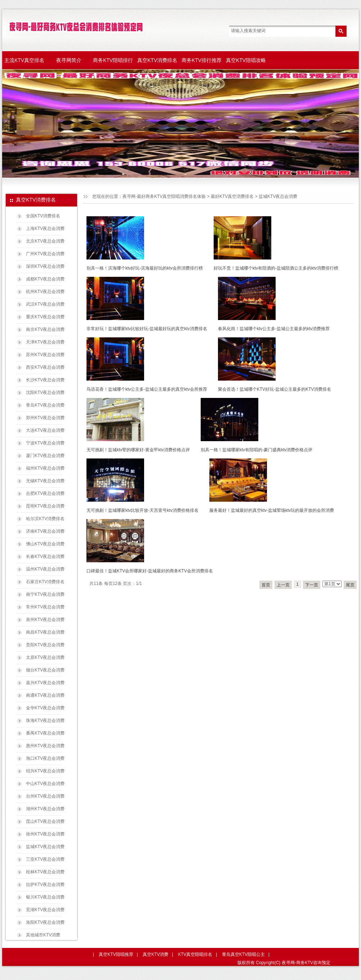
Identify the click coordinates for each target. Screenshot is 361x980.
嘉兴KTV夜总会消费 (45, 683)
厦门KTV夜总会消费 (45, 456)
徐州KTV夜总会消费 (45, 834)
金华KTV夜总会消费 (45, 708)
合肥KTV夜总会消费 (45, 493)
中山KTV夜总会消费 (45, 784)
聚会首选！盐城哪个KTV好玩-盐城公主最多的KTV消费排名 (275, 389)
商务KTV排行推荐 (202, 60)
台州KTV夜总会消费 (45, 796)
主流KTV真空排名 (24, 60)
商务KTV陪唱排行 (113, 60)
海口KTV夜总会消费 (45, 758)
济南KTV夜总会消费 (45, 531)
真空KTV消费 (155, 954)
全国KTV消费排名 (43, 216)
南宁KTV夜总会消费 (45, 594)
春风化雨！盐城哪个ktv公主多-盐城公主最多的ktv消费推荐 (274, 329)
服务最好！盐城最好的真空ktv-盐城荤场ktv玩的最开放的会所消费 (272, 510)
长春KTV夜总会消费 (45, 556)
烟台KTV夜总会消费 (45, 670)
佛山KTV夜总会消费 (45, 544)
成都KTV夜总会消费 (45, 279)
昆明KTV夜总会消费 (45, 506)
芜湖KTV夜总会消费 (45, 910)
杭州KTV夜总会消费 (45, 292)
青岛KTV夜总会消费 (45, 405)
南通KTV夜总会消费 (45, 695)
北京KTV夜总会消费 (45, 241)
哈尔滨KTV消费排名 (45, 519)
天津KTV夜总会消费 (45, 342)
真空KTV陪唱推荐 (116, 954)
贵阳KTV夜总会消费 (45, 645)
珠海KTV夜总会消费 (45, 720)
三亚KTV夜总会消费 (45, 859)
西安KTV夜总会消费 (45, 367)
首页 (266, 585)
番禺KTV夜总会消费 (45, 733)
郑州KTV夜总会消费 (45, 418)
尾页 (350, 585)
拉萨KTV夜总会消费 (45, 884)
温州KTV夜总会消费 (45, 569)
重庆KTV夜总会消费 (45, 317)
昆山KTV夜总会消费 (45, 821)
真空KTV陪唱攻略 (246, 60)
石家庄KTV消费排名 (45, 582)
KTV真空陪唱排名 (195, 954)
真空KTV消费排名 (157, 60)
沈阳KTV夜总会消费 (45, 393)
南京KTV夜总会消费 (45, 329)
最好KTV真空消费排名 (232, 196)
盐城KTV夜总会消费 (45, 847)
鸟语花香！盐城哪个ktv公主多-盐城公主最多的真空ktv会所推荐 (147, 389)
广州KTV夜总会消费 (45, 254)
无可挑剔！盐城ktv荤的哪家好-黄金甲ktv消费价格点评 (138, 450)
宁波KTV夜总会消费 (45, 443)
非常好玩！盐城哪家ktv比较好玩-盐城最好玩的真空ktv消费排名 (147, 329)
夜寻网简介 (69, 60)
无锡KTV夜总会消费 (45, 481)
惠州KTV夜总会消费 (45, 746)
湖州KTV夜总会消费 (45, 809)
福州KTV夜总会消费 (45, 468)
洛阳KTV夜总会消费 (45, 922)
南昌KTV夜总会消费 (45, 632)
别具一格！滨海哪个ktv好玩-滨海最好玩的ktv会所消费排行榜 (145, 268)
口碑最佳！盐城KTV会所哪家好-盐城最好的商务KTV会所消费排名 (150, 571)
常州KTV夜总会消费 (45, 607)
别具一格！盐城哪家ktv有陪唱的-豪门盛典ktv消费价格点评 (257, 450)
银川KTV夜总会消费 (45, 897)
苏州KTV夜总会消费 (45, 355)
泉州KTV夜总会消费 (45, 620)
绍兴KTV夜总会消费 (45, 771)
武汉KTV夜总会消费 (45, 304)
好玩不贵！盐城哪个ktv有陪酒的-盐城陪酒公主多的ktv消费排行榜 (276, 268)
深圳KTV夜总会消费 (45, 266)
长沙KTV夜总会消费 (45, 380)
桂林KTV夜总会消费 (45, 872)
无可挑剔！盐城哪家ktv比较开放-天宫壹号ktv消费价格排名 (142, 510)
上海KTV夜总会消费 (45, 229)
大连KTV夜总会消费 (45, 430)
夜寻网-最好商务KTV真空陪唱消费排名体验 (164, 196)
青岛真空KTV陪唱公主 (243, 954)
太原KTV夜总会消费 (45, 657)
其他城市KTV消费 (43, 935)
